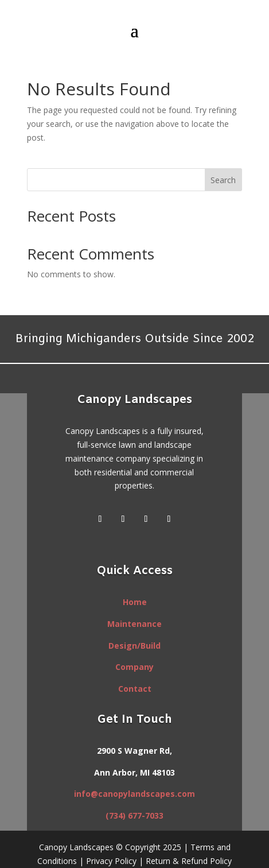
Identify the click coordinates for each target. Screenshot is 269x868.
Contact (135, 689)
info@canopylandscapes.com (134, 794)
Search (223, 180)
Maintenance (134, 624)
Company (134, 667)
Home (135, 602)
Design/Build (134, 646)
